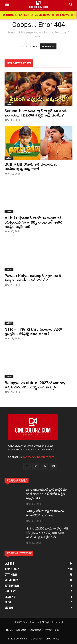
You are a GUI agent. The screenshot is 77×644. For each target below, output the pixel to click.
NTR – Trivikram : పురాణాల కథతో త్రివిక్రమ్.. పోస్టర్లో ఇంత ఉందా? (33, 331)
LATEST (9, 105)
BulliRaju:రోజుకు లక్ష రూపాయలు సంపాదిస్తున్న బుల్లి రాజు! (31, 166)
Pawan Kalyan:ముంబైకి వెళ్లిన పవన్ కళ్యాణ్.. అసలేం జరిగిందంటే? (33, 278)
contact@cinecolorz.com (38, 457)
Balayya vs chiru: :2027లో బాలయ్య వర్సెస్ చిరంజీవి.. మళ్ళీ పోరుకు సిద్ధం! (35, 385)
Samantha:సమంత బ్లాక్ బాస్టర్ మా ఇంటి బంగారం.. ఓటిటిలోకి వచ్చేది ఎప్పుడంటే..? (36, 113)
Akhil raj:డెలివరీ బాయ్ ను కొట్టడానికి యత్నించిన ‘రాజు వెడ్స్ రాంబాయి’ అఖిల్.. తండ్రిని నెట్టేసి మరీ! (35, 222)
